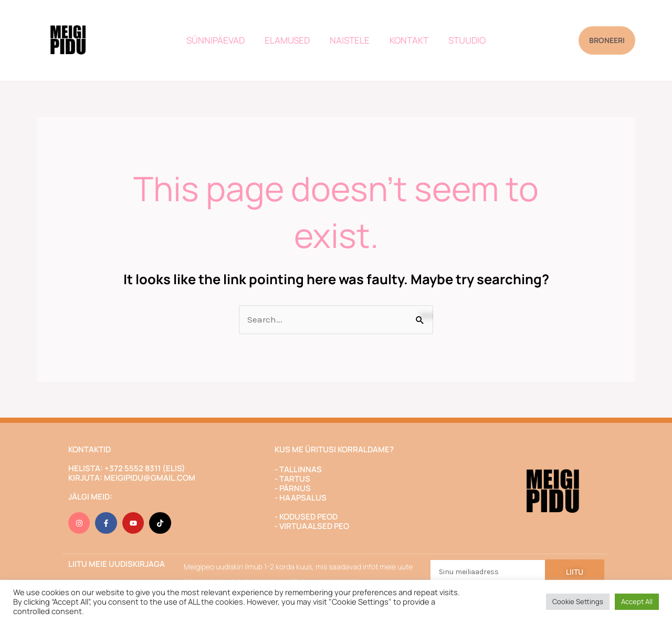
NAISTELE (350, 40)
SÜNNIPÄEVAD (220, 40)
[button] (607, 40)
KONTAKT (407, 40)
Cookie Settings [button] (578, 601)
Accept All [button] (637, 601)
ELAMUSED (289, 40)
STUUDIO (463, 40)
